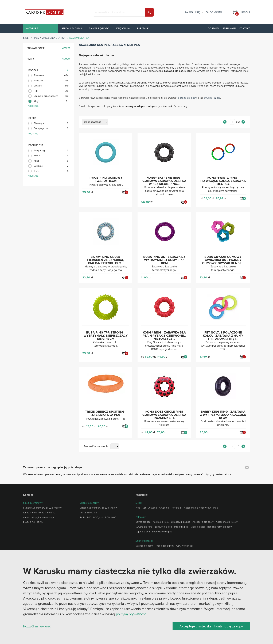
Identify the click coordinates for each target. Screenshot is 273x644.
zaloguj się (192, 12)
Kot (144, 508)
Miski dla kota (198, 527)
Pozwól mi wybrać (37, 626)
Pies (36, 38)
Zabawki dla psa (163, 527)
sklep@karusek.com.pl (42, 517)
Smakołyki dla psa (181, 522)
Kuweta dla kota (144, 527)
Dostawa (213, 28)
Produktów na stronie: (96, 446)
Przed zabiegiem (165, 546)
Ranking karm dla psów (220, 527)
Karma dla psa (143, 522)
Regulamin (229, 28)
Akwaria (153, 508)
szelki (217, 98)
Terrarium (176, 508)
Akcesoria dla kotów (227, 522)
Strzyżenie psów (144, 546)
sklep (27, 38)
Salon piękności (99, 28)
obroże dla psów (188, 98)
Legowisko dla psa (162, 532)
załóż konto (214, 12)
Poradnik (143, 28)
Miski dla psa (181, 527)
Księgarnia (123, 28)
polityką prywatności (132, 614)
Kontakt (245, 28)
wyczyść (66, 59)
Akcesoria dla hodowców (197, 508)
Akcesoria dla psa (54, 38)
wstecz (66, 48)
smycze (208, 98)
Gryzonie (164, 508)
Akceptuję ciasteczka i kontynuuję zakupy (211, 626)
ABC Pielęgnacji (184, 546)
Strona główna (72, 28)
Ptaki (216, 508)
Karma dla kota (161, 522)
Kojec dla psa (143, 532)
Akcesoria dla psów (203, 522)
